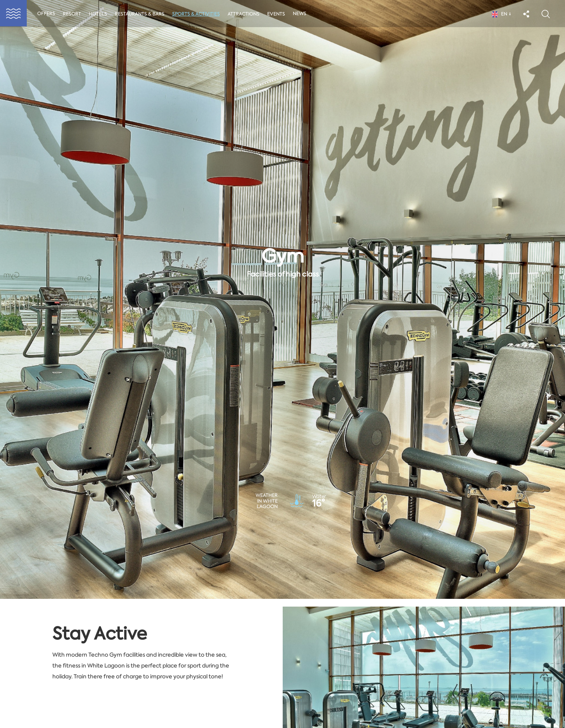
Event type (37, 654)
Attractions (246, 15)
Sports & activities (198, 15)
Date (177, 654)
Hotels (99, 15)
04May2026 (315, 670)
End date (303, 654)
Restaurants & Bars (142, 15)
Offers (48, 14)
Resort (73, 15)
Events (279, 15)
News (303, 14)
